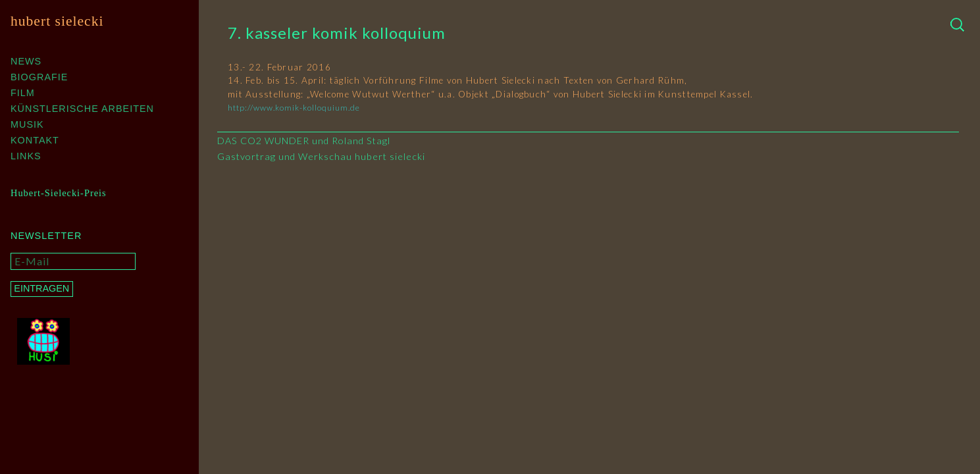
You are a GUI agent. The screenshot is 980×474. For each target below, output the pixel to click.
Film (23, 93)
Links (26, 156)
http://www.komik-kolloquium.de (294, 108)
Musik (27, 124)
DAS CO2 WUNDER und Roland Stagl (304, 141)
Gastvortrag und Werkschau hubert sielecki (321, 156)
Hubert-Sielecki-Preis (59, 193)
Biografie (39, 77)
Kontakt (35, 140)
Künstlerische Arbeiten (82, 109)
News (26, 61)
